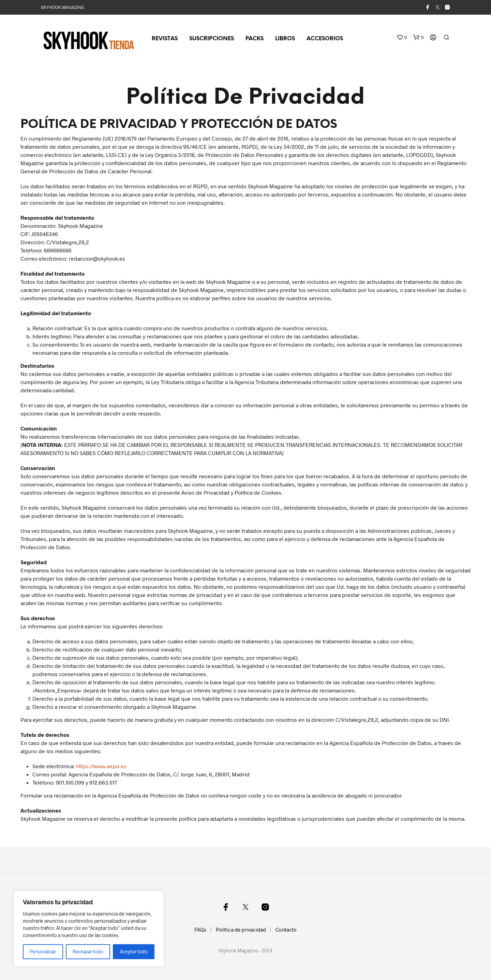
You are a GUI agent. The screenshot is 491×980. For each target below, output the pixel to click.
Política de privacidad (241, 930)
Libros (285, 39)
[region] (89, 928)
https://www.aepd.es (101, 766)
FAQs (200, 930)
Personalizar (43, 952)
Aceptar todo (134, 952)
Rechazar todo (88, 952)
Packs (255, 39)
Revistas (165, 39)
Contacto (286, 930)
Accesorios (325, 39)
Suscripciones (212, 39)
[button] (402, 38)
